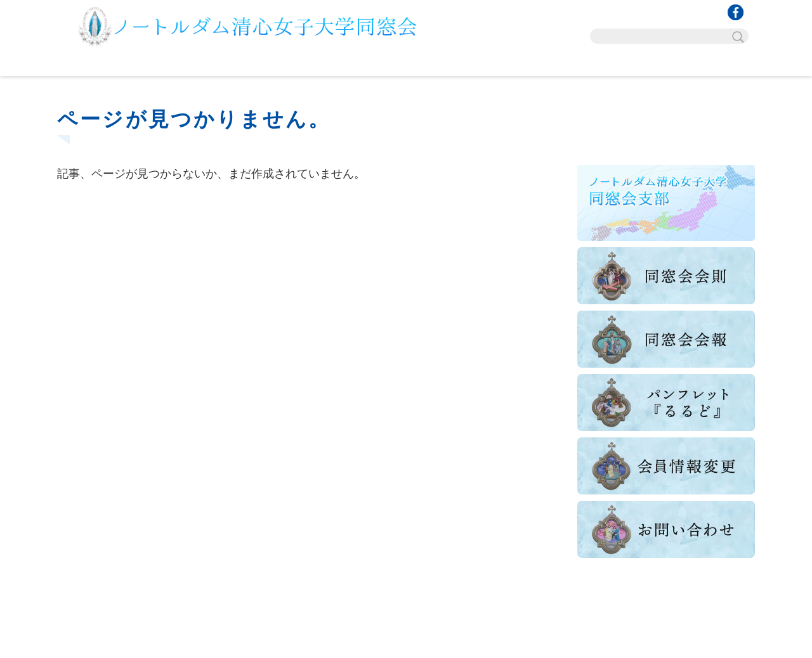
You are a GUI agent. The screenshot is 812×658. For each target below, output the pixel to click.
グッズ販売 (581, 63)
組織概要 (348, 63)
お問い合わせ (697, 63)
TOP (116, 63)
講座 (465, 63)
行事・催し (232, 63)
